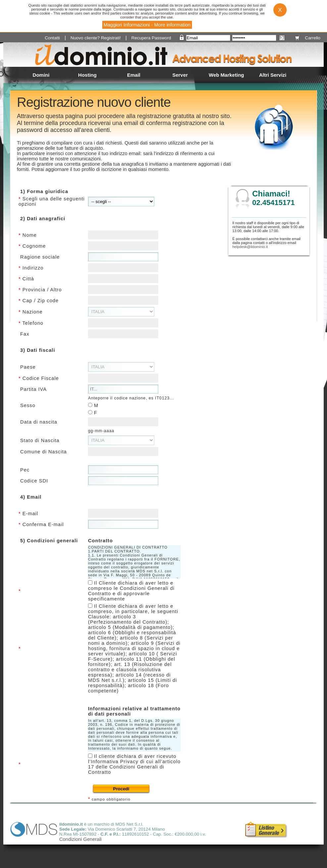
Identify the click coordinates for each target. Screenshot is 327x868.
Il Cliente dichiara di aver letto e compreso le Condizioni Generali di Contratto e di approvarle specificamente (131, 591)
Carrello (313, 38)
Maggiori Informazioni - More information (147, 25)
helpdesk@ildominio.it (250, 247)
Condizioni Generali (80, 839)
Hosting (87, 75)
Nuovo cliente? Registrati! (96, 38)
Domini (41, 75)
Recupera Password (151, 38)
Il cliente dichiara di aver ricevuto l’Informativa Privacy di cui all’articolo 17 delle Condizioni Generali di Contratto (134, 764)
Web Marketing (226, 75)
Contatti (52, 38)
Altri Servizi (273, 75)
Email (134, 75)
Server (180, 75)
